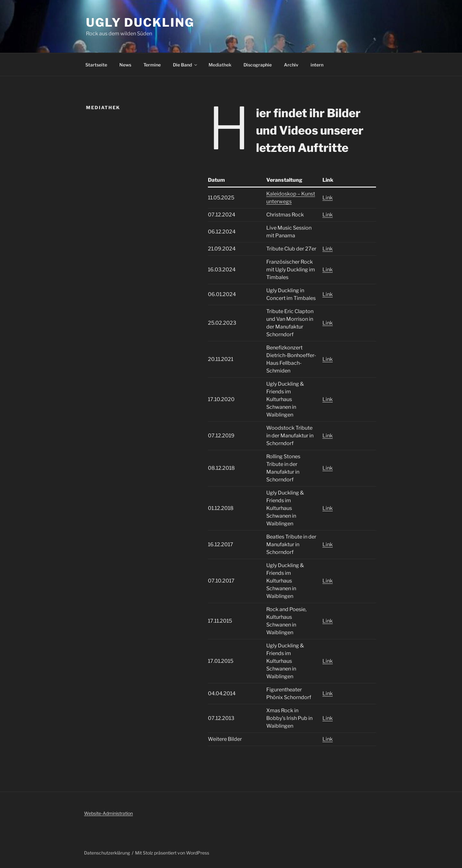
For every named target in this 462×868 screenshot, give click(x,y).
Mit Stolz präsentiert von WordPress (172, 853)
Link (328, 198)
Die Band (185, 65)
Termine (152, 65)
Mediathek (220, 65)
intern (317, 65)
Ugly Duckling (140, 22)
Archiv (291, 65)
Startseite (96, 65)
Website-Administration (108, 813)
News (125, 65)
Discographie (258, 65)
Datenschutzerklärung (107, 853)
